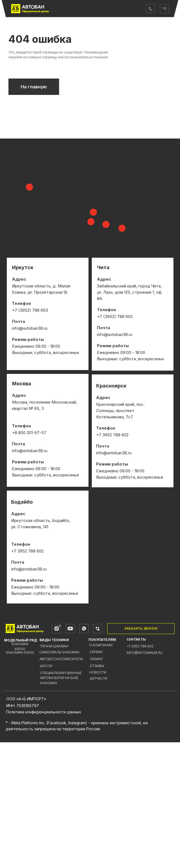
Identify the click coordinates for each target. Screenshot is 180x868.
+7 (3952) (107, 442)
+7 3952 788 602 (140, 772)
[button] (141, 754)
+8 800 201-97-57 (29, 558)
